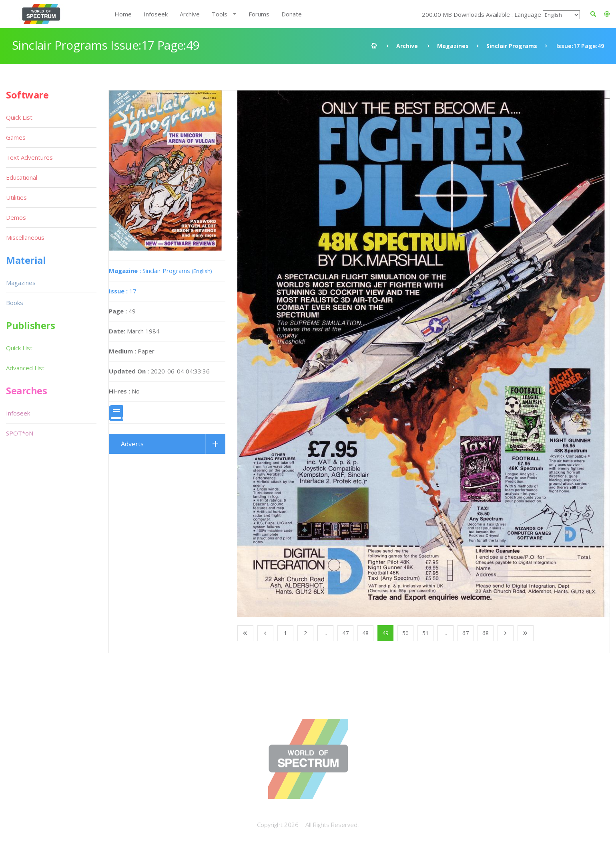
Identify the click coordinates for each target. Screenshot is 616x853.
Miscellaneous (25, 237)
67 (466, 633)
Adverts (132, 444)
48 (365, 633)
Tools (220, 14)
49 (385, 633)
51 (425, 633)
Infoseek (156, 14)
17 (123, 291)
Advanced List (25, 368)
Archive (190, 14)
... (325, 633)
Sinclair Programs (512, 46)
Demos (16, 217)
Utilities (16, 197)
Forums (259, 14)
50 (405, 633)
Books (15, 303)
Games (16, 137)
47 (345, 633)
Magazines (453, 46)
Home (123, 14)
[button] (607, 14)
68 (486, 633)
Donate (292, 14)
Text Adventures (29, 157)
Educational (22, 177)
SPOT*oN (20, 433)
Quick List (19, 117)
